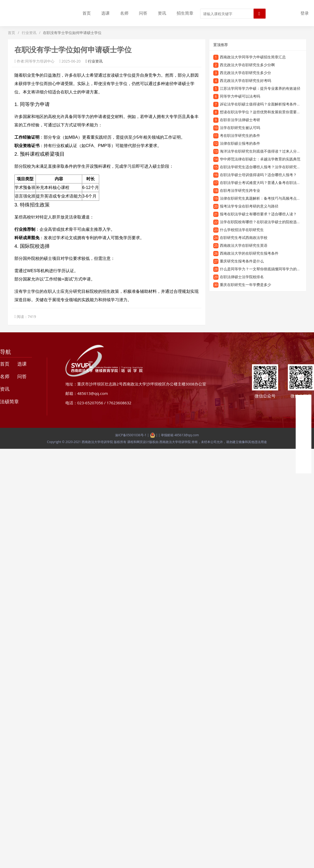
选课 (105, 13)
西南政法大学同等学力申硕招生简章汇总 (253, 57)
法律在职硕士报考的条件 (240, 143)
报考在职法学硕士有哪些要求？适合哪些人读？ (258, 214)
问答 (143, 13)
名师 (124, 13)
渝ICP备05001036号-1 (131, 435)
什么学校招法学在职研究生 (242, 230)
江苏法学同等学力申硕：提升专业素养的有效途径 (260, 88)
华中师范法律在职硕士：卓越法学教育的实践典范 (260, 159)
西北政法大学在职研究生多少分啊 (247, 65)
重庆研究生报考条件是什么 (242, 261)
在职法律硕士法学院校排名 (242, 277)
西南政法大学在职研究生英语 (244, 245)
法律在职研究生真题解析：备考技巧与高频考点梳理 (262, 198)
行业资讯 (29, 33)
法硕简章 (9, 401)
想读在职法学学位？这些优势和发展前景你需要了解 (262, 112)
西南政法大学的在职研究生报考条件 (249, 253)
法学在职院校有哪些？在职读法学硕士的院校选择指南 (264, 222)
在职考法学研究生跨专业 (240, 190)
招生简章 (185, 13)
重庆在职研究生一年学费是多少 (245, 285)
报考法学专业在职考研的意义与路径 (249, 206)
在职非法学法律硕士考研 (240, 120)
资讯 (162, 13)
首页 (87, 13)
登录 (305, 13)
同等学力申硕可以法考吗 (240, 96)
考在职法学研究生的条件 (240, 135)
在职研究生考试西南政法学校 (244, 237)
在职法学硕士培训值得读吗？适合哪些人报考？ (258, 175)
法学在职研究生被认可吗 (240, 128)
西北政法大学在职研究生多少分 (245, 73)
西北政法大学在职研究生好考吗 (245, 80)
